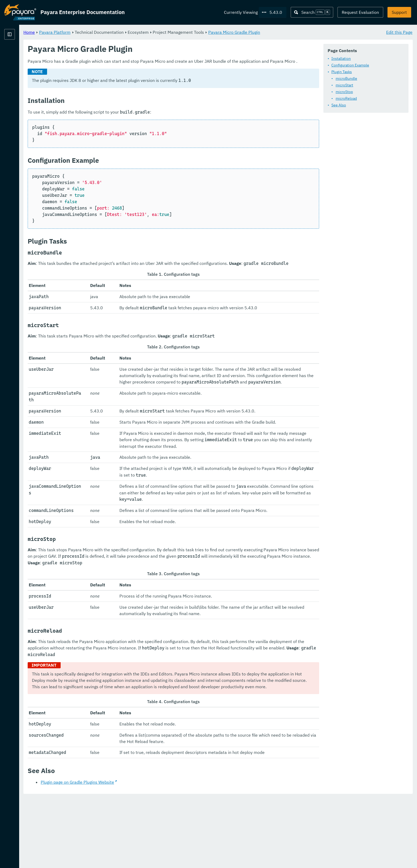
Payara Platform (20, 53)
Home (95, 32)
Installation (341, 59)
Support (399, 12)
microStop (344, 92)
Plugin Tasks (342, 72)
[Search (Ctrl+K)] (312, 12)
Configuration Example (350, 65)
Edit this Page (399, 32)
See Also (339, 105)
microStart (344, 85)
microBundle (346, 78)
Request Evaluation (360, 12)
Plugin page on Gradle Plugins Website (144, 852)
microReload (346, 98)
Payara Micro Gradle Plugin (300, 32)
